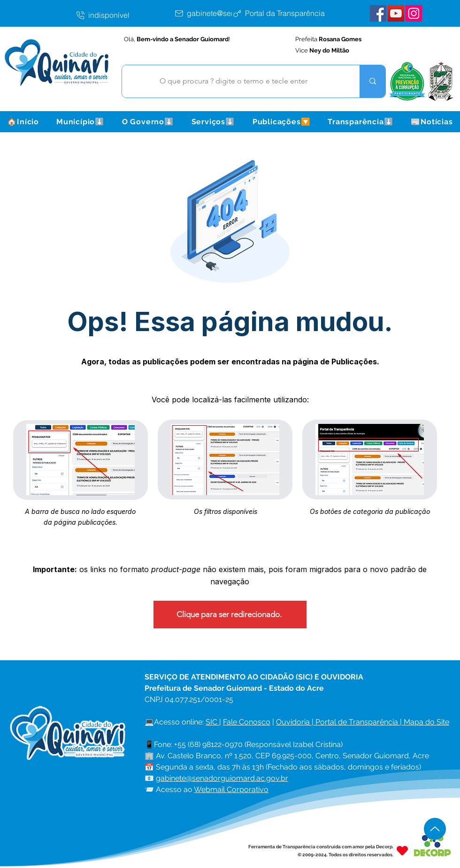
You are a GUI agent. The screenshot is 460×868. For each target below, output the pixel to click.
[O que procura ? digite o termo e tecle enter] (234, 81)
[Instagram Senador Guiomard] (414, 13)
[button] (80, 122)
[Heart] (402, 850)
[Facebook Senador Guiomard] (378, 13)
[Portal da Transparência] (286, 13)
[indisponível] (124, 15)
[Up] (435, 829)
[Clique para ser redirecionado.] (230, 615)
